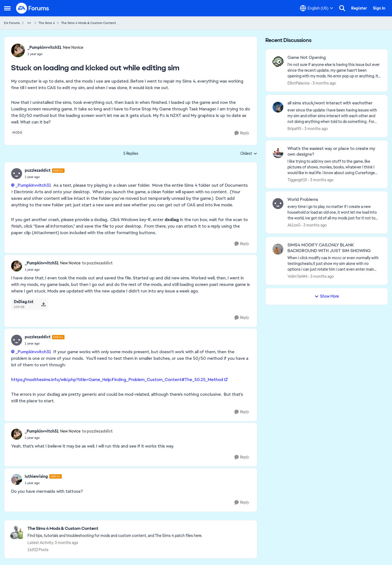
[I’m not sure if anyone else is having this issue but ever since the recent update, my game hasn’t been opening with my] (334, 70)
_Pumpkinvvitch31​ (33, 185)
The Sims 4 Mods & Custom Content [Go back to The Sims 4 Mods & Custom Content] (88, 23)
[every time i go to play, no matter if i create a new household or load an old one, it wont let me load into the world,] (334, 212)
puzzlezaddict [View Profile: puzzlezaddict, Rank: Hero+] (38, 170)
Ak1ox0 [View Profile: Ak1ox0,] (294, 225)
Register (359, 8)
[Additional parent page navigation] (29, 23)
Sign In (379, 8)
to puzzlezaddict (97, 263)
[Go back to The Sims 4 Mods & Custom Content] (115, 529)
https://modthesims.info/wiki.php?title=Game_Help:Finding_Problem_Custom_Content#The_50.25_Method (117, 380)
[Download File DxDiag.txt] (43, 304)
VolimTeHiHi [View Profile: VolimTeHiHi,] (297, 276)
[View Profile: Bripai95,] (278, 107)
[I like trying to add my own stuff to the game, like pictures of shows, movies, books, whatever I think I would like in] (334, 167)
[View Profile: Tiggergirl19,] (278, 153)
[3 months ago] (323, 83)
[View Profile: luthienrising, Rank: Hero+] (17, 479)
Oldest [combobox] (249, 154)
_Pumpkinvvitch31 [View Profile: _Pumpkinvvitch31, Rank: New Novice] (45, 47)
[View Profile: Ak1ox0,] (278, 204)
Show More (327, 296)
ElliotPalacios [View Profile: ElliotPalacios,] (298, 83)
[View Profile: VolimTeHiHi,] (278, 249)
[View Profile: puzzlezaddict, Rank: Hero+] (17, 174)
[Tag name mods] (17, 132)
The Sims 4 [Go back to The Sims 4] (47, 23)
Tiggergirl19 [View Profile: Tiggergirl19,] (297, 180)
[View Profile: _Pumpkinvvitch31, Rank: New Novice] (18, 50)
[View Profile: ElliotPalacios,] (278, 62)
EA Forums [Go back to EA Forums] (12, 23)
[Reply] (242, 133)
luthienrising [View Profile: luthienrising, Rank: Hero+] (36, 476)
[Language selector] (317, 8)
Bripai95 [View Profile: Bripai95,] (294, 129)
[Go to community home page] (33, 8)
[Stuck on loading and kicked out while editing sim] (45, 177)
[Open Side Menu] (7, 8)
